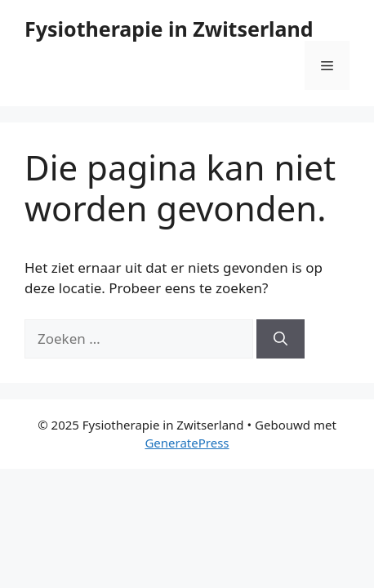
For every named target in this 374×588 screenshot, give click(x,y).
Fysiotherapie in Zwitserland (169, 29)
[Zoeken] (280, 339)
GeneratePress (187, 443)
